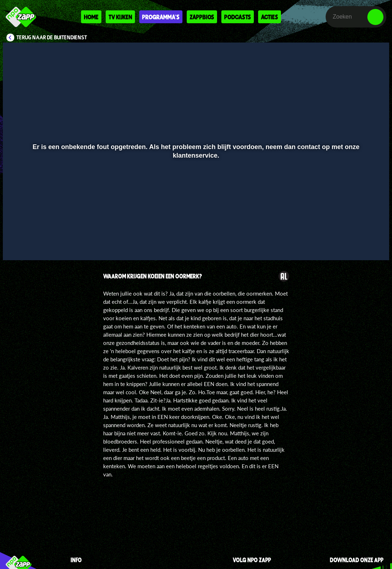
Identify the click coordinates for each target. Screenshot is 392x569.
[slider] (195, 230)
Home (91, 17)
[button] (17, 244)
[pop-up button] (360, 244)
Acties (270, 17)
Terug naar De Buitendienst (52, 38)
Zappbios (202, 17)
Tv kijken (120, 17)
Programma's (161, 17)
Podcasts (238, 17)
